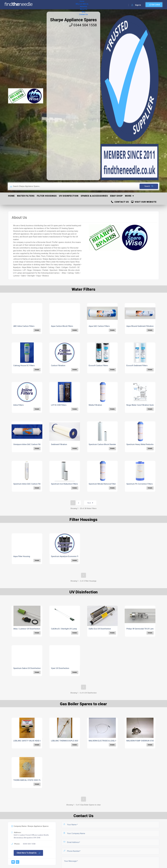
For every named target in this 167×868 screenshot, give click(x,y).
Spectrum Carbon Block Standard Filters (106, 444)
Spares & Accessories (94, 196)
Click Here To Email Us (29, 853)
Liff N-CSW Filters (59, 405)
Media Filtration (95, 405)
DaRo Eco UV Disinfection (100, 629)
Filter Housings (47, 196)
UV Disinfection (69, 196)
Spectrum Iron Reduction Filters (64, 484)
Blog (85, 5)
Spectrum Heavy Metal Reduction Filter (143, 444)
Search (149, 186)
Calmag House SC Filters (24, 366)
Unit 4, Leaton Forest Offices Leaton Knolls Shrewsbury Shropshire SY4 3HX (31, 836)
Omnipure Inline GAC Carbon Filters (28, 444)
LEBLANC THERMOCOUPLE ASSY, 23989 (68, 741)
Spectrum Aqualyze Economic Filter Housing (70, 556)
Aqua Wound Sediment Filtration (140, 326)
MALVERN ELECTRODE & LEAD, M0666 (105, 741)
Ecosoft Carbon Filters (98, 366)
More (128, 196)
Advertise (66, 5)
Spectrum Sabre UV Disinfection (27, 668)
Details (37, 330)
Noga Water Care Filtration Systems (142, 405)
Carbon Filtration (58, 366)
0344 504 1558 (83, 25)
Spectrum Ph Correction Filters (140, 484)
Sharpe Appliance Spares (73, 20)
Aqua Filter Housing (22, 556)
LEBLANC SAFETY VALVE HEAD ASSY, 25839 (32, 741)
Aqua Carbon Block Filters (62, 326)
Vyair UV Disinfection (60, 668)
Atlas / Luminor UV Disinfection (27, 629)
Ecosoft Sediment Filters (137, 366)
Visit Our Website (144, 202)
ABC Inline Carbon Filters (24, 326)
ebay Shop (116, 196)
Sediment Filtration (59, 444)
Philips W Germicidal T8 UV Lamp (141, 629)
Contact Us (94, 5)
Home (41, 5)
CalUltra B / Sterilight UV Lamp (64, 629)
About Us (76, 5)
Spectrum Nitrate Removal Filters (103, 484)
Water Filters (26, 196)
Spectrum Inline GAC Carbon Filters (28, 484)
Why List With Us (53, 5)
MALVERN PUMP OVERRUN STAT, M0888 (144, 741)
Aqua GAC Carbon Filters (99, 326)
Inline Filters (18, 405)
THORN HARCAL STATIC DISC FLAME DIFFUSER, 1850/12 (37, 780)
